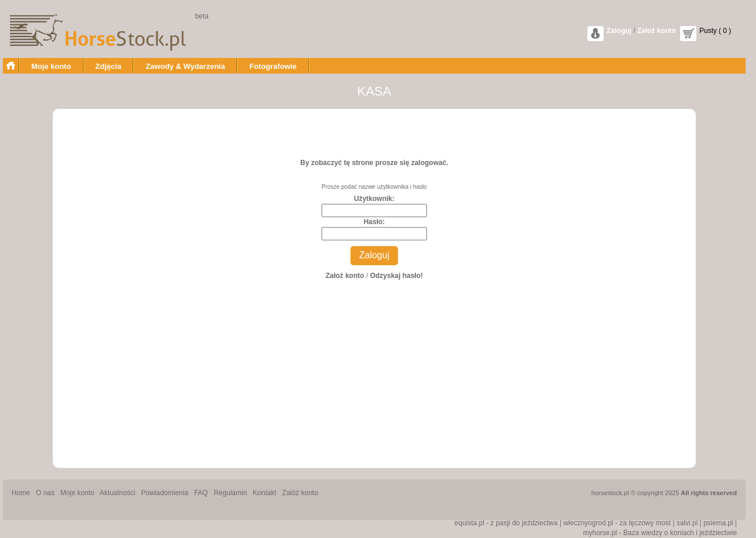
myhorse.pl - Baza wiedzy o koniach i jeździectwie (660, 533)
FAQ (201, 493)
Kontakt (264, 493)
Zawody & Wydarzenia (185, 66)
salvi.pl (687, 523)
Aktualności (117, 493)
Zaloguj (619, 31)
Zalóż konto (300, 493)
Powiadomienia (165, 493)
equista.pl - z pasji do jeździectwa (506, 523)
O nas (45, 493)
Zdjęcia (109, 66)
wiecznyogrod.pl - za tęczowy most (617, 523)
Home (21, 493)
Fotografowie (273, 66)
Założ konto (657, 31)
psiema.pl (718, 523)
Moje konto (51, 66)
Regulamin (230, 493)
